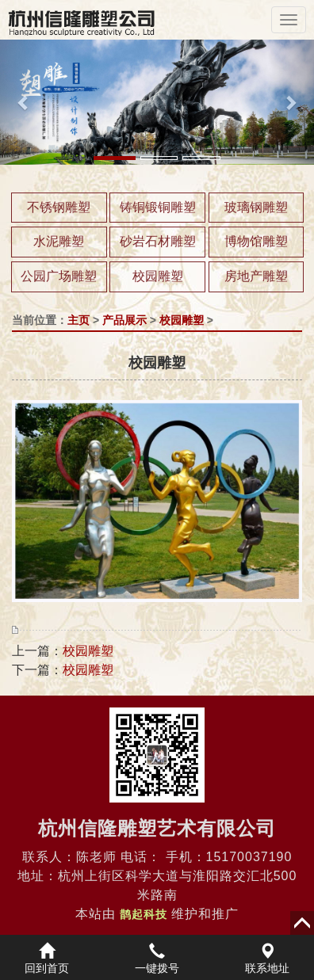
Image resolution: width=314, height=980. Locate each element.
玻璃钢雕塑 (256, 207)
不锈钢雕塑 (59, 207)
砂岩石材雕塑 (158, 241)
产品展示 (124, 320)
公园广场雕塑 (59, 276)
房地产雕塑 (256, 276)
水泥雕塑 (59, 241)
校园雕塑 (158, 276)
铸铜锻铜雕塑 (158, 207)
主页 (78, 320)
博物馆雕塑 (256, 241)
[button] (23, 102)
